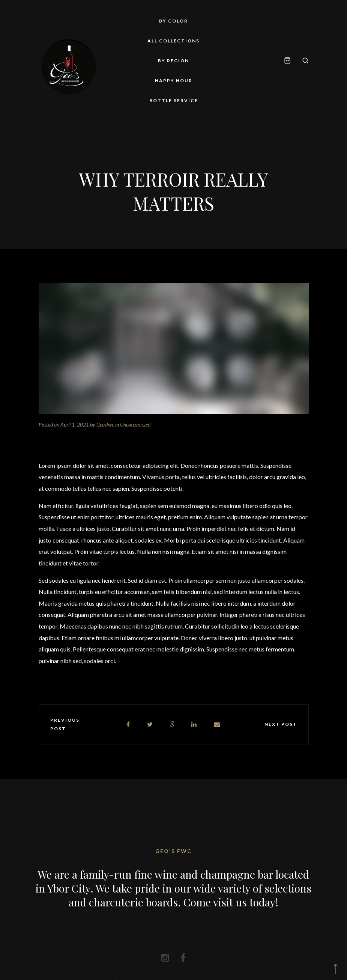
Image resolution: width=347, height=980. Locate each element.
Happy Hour (174, 81)
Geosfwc (105, 424)
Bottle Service (174, 100)
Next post (281, 724)
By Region (173, 61)
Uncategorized (135, 424)
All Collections (173, 41)
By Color (173, 21)
